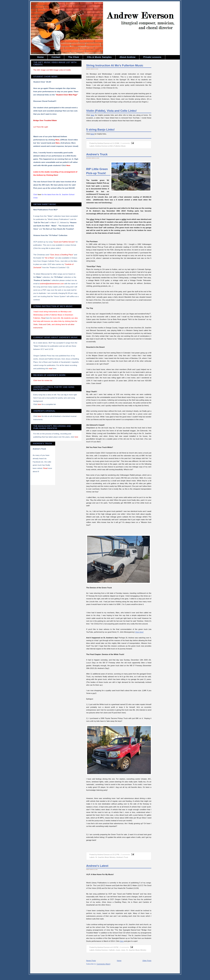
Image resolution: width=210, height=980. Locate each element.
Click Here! (139, 632)
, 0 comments (125, 143)
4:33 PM (115, 947)
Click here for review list (43, 380)
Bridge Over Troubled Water (45, 120)
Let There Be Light (41, 127)
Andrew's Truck (97, 154)
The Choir (74, 57)
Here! (56, 175)
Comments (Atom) (103, 964)
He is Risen (50, 258)
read (51, 368)
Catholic (112, 950)
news (123, 950)
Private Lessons (152, 57)
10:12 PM (116, 855)
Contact (56, 57)
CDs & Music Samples (99, 57)
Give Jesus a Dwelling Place (62, 255)
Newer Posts (91, 961)
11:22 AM (116, 143)
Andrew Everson (101, 950)
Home (40, 57)
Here (68, 165)
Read (43, 318)
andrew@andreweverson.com (52, 283)
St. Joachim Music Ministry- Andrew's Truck (112, 857)
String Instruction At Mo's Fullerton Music (115, 65)
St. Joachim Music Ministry (136, 950)
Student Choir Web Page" (67, 95)
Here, (58, 140)
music (118, 950)
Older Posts (147, 961)
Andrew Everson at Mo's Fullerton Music (110, 146)
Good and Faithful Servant (64, 242)
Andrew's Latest (97, 866)
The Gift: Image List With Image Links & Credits (52, 70)
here (40, 404)
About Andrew (127, 57)
